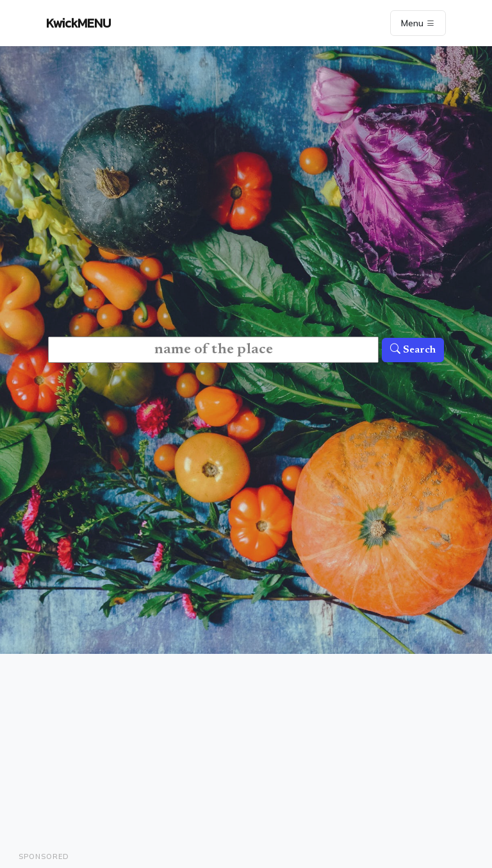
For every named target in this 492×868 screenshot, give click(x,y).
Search (413, 350)
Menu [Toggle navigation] (418, 23)
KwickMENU (78, 23)
